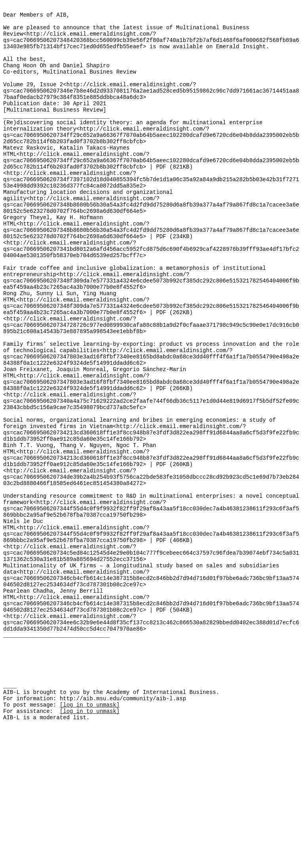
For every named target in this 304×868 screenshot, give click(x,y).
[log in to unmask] (90, 836)
